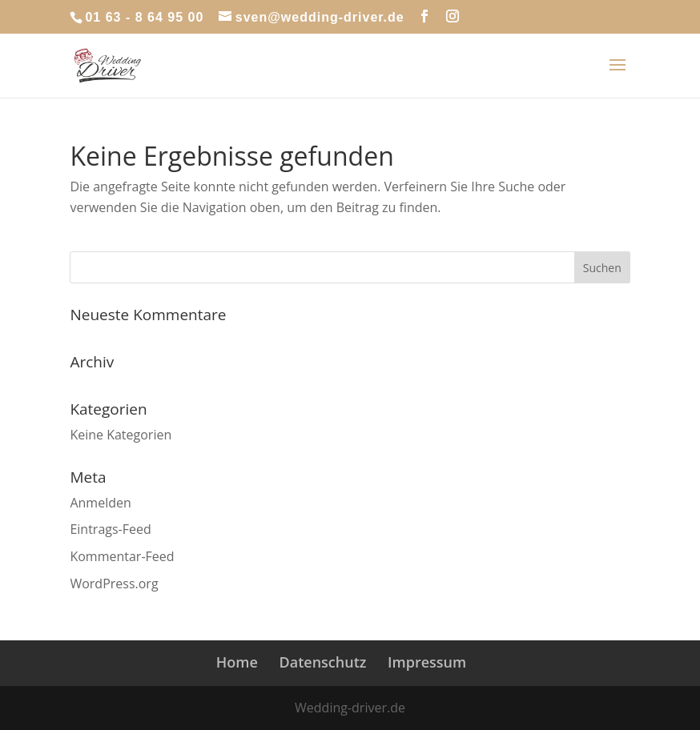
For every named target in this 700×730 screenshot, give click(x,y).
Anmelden (100, 503)
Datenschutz (323, 662)
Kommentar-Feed (122, 556)
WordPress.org (114, 584)
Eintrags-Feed (110, 529)
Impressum (427, 662)
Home (237, 662)
